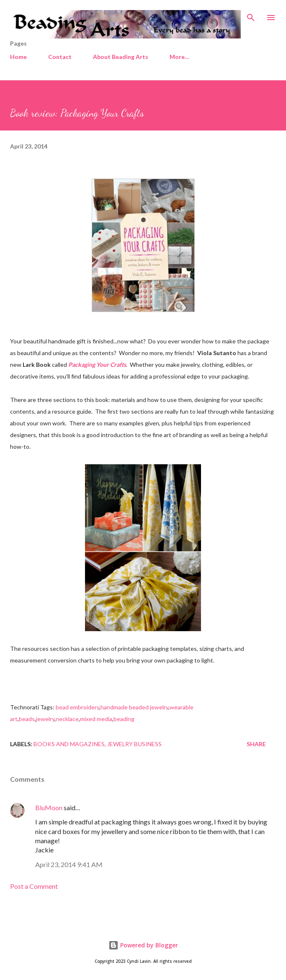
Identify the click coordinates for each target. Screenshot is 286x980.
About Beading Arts (121, 57)
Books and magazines (69, 744)
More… (179, 57)
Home (18, 57)
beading (124, 719)
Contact (60, 57)
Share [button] (256, 744)
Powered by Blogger (143, 945)
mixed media (96, 719)
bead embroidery (77, 707)
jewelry (45, 719)
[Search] (251, 15)
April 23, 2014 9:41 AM (69, 864)
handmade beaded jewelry (134, 707)
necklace (67, 719)
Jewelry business (134, 744)
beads (27, 719)
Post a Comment (34, 886)
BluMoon (49, 807)
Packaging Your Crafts (97, 365)
